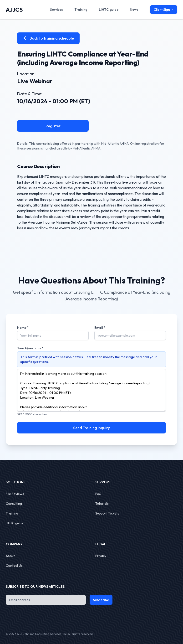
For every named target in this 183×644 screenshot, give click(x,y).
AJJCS (14, 10)
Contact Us (14, 566)
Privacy (101, 556)
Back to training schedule (48, 38)
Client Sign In (164, 10)
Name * (23, 328)
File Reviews (15, 494)
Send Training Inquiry (91, 428)
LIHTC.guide (15, 523)
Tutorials (102, 504)
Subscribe (101, 600)
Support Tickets (107, 513)
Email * (100, 328)
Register (53, 126)
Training (12, 513)
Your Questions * (30, 348)
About (10, 556)
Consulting (14, 504)
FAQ (98, 494)
